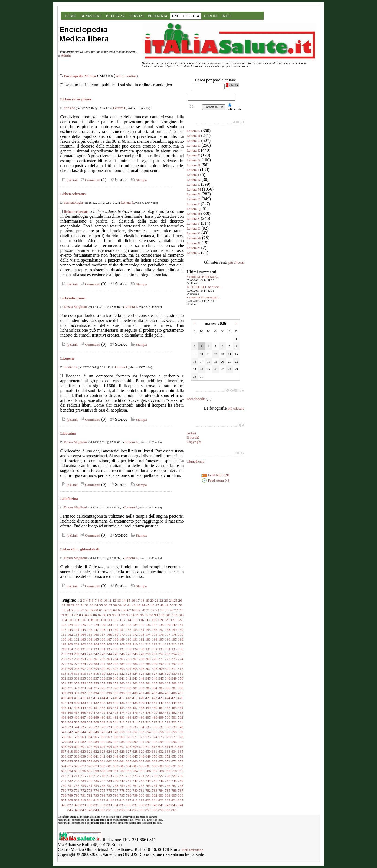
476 (135, 712)
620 (83, 751)
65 (120, 610)
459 (148, 708)
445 (181, 703)
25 (175, 600)
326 (148, 673)
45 (148, 605)
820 (148, 800)
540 (181, 727)
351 (64, 683)
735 (90, 781)
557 (168, 732)
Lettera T (193, 223)
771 (77, 790)
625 (116, 751)
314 (70, 673)
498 (155, 717)
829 (83, 805)
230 (142, 649)
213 (155, 644)
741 (129, 781)
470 (96, 712)
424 (168, 698)
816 (122, 800)
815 (116, 800)
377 (109, 688)
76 (171, 610)
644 (116, 756)
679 (96, 766)
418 (129, 698)
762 (142, 786)
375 (96, 688)
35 (101, 605)
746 (161, 781)
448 (77, 708)
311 (174, 669)
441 (155, 703)
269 (148, 659)
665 (129, 761)
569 (122, 737)
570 (129, 737)
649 (148, 756)
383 (148, 688)
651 (161, 756)
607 (122, 747)
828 (77, 805)
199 (64, 644)
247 (129, 654)
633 (168, 751)
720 (116, 776)
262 (103, 659)
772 (83, 790)
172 (135, 634)
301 (109, 669)
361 (129, 683)
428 (70, 703)
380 (129, 688)
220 (77, 649)
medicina (71, 367)
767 (174, 786)
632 (161, 751)
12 (114, 600)
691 (174, 766)
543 (77, 732)
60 (96, 610)
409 (70, 698)
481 (168, 712)
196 (168, 639)
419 (135, 698)
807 (64, 800)
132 (122, 625)
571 (135, 737)
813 (103, 800)
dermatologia (73, 202)
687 (148, 766)
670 (161, 761)
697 (90, 771)
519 (168, 722)
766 (168, 786)
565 (96, 737)
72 (153, 610)
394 (96, 693)
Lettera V (194, 233)
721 (122, 776)
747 (168, 781)
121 (173, 620)
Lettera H (194, 165)
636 (64, 756)
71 (148, 610)
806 (181, 795)
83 (81, 615)
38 (115, 605)
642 (103, 756)
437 (129, 703)
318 (96, 673)
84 (86, 615)
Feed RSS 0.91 (216, 475)
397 (116, 693)
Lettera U (194, 228)
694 (70, 771)
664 (122, 761)
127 (90, 625)
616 (181, 747)
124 (70, 625)
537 (161, 727)
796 (116, 795)
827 (70, 805)
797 (122, 795)
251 (155, 654)
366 (161, 683)
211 (142, 644)
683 (122, 766)
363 (142, 683)
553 (142, 732)
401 (142, 693)
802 (155, 795)
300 (103, 669)
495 (135, 717)
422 (155, 698)
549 (116, 732)
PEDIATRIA (158, 16)
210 (135, 644)
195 (161, 639)
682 (116, 766)
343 (135, 678)
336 (90, 678)
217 (181, 644)
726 (155, 776)
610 (142, 747)
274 (181, 659)
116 (141, 620)
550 (122, 732)
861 (174, 810)
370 (64, 688)
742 (135, 781)
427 (64, 703)
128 (96, 625)
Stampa (138, 180)
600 (77, 747)
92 (123, 615)
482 (174, 712)
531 (122, 727)
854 (129, 810)
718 (103, 776)
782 (148, 790)
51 (176, 605)
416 (116, 698)
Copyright (194, 442)
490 (103, 717)
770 (70, 790)
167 (103, 634)
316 (83, 673)
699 (103, 771)
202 (83, 644)
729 (174, 776)
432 (96, 703)
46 (153, 605)
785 (168, 790)
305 (135, 669)
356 (96, 683)
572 (142, 737)
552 (135, 732)
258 (77, 659)
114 (129, 620)
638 (77, 756)
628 (135, 751)
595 (168, 742)
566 (103, 737)
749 (181, 781)
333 (70, 678)
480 (161, 712)
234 (168, 649)
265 (122, 659)
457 (135, 708)
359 (116, 683)
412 (90, 698)
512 (122, 722)
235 (174, 649)
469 (90, 712)
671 (168, 761)
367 (168, 683)
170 (122, 634)
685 (135, 766)
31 (82, 605)
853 (122, 810)
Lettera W (194, 238)
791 (83, 795)
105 (71, 620)
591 (142, 742)
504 (70, 722)
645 (122, 756)
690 (168, 766)
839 (148, 805)
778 (122, 790)
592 (148, 742)
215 (168, 644)
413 (96, 698)
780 (135, 790)
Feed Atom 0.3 (215, 480)
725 (148, 776)
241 (90, 654)
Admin (66, 55)
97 (147, 615)
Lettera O (194, 199)
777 (116, 790)
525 (83, 727)
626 (122, 751)
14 (124, 600)
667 (142, 761)
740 (122, 781)
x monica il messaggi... (203, 297)
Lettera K (194, 180)
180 (64, 639)
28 (68, 605)
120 (167, 620)
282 (109, 664)
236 (181, 649)
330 (174, 673)
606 (116, 747)
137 (155, 625)
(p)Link (69, 180)
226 (116, 649)
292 (174, 664)
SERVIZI (137, 16)
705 (142, 771)
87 (100, 615)
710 (174, 771)
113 (122, 620)
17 (138, 600)
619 (77, 751)
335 (83, 678)
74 (162, 610)
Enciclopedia (196, 399)
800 (142, 795)
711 (181, 771)
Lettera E (193, 150)
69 (138, 610)
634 (174, 751)
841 (161, 805)
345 (148, 678)
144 (77, 630)
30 (78, 605)
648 (142, 756)
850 (103, 810)
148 (103, 630)
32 (87, 605)
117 (148, 620)
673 (181, 761)
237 (64, 654)
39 (120, 605)
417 (122, 698)
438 (135, 703)
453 (109, 708)
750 (64, 786)
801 (148, 795)
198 (181, 639)
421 (148, 698)
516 (148, 722)
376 (103, 688)
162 (70, 634)
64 (115, 610)
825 (181, 800)
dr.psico (70, 108)
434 (109, 703)
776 (109, 790)
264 (116, 659)
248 (135, 654)
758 (116, 786)
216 (174, 644)
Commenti (90, 180)
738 (109, 781)
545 (90, 732)
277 (77, 664)
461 (161, 708)
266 (129, 659)
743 (142, 781)
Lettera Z (193, 253)
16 (133, 600)
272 (168, 659)
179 (181, 634)
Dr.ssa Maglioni (75, 307)
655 (64, 761)
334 (77, 678)
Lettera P (193, 204)
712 (64, 776)
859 (161, 810)
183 (83, 639)
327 (155, 673)
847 (83, 810)
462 (168, 708)
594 (161, 742)
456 (129, 708)
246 (122, 654)
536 (155, 727)
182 (77, 639)
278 (83, 664)
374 (90, 688)
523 (70, 727)
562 (77, 737)
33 (92, 605)
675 (70, 766)
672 (174, 761)
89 (109, 615)
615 (174, 747)
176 (161, 634)
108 (90, 620)
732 (70, 781)
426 (181, 698)
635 (181, 751)
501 (174, 717)
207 (116, 644)
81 (72, 615)
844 (181, 805)
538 (168, 727)
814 (109, 800)
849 (96, 810)
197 (174, 639)
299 (96, 669)
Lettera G (194, 160)
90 (114, 615)
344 (142, 678)
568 (116, 737)
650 (155, 756)
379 (122, 688)
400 (135, 693)
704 (135, 771)
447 (70, 708)
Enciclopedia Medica (80, 76)
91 (118, 615)
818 (135, 800)
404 (161, 693)
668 (148, 761)
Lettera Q (194, 209)
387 (174, 688)
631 (155, 751)
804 (168, 795)
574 (155, 737)
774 (96, 790)
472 (109, 712)
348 (168, 678)
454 (116, 708)
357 (103, 683)
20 (152, 600)
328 (161, 673)
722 (129, 776)
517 (155, 722)
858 (155, 810)
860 (168, 810)
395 (103, 693)
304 (129, 669)
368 (174, 683)
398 (122, 693)
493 (122, 717)
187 (109, 639)
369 (181, 683)
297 (83, 669)
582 (83, 742)
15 (128, 600)
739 (116, 781)
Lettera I (193, 170)
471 (103, 712)
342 (129, 678)
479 (155, 712)
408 (64, 698)
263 (109, 659)
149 (109, 630)
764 (155, 786)
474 (122, 712)
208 (122, 644)
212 (148, 644)
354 (83, 683)
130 (109, 625)
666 (135, 761)
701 (116, 771)
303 (122, 669)
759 (122, 786)
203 (90, 644)
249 (142, 654)
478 (148, 712)
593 (155, 742)
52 (181, 605)
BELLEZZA (115, 16)
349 (174, 678)
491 (109, 717)
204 (96, 644)
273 (174, 659)
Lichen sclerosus (73, 194)
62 (106, 610)
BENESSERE (91, 16)
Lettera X (194, 243)
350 (181, 678)
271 (161, 659)
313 (64, 673)
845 (70, 810)
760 (129, 786)
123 (64, 625)
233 (161, 649)
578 (181, 737)
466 (70, 712)
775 (103, 790)
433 (103, 703)
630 (148, 751)
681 (109, 766)
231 (148, 649)
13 (119, 600)
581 (77, 742)
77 (176, 610)
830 (90, 805)
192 (142, 639)
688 (155, 766)
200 (70, 644)
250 (148, 654)
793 (96, 795)
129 (103, 625)
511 (116, 722)
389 (64, 693)
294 (64, 669)
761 (135, 786)
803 (161, 795)
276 (70, 664)
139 (168, 625)
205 (103, 644)
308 (155, 669)
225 (109, 649)
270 (155, 659)
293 (181, 664)
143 (70, 630)
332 (64, 678)
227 (122, 649)
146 (90, 630)
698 (96, 771)
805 (174, 795)
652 (168, 756)
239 (77, 654)
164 (83, 634)
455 (122, 708)
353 (77, 683)
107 (84, 620)
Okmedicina (196, 461)
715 (83, 776)
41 (129, 605)
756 (103, 786)
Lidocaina (68, 433)
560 (64, 737)
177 (168, 634)
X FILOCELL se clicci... (205, 287)
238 (70, 654)
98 (151, 615)
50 (171, 605)
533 (135, 727)
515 (142, 722)
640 (90, 756)
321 (116, 673)
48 (162, 605)
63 (110, 610)
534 (142, 727)
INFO (226, 16)
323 (129, 673)
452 (103, 708)
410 (77, 698)
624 (109, 751)
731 (64, 781)
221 (83, 649)
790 (77, 795)
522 (64, 727)
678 (90, 766)
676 (77, 766)
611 (148, 747)
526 (90, 727)
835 (122, 805)
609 (135, 747)
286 (135, 664)
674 (64, 766)
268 (142, 659)
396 (109, 693)
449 (83, 708)
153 (135, 630)
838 (142, 805)
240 (83, 654)
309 (161, 669)
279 (90, 664)
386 (168, 688)
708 (161, 771)
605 (109, 747)
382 (142, 688)
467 (77, 712)
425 (174, 698)
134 (135, 625)
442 (161, 703)
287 (142, 664)
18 (142, 600)
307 (148, 669)
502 (181, 717)
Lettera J (193, 175)
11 (110, 600)
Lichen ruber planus (76, 99)
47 (157, 605)
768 (181, 786)
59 (92, 610)
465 (64, 712)
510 (109, 722)
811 (90, 800)
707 (155, 771)
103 (181, 615)
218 (64, 649)
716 (90, 776)
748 (174, 781)
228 (129, 649)
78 (181, 610)
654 (181, 756)
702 (122, 771)
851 (109, 810)
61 (101, 610)
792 (90, 795)
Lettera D (194, 146)
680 (103, 766)
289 (155, 664)
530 (116, 727)
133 (129, 625)
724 (142, 776)
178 (174, 634)
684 (129, 766)
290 (161, 664)
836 (129, 805)
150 (116, 630)
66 (124, 610)
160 (181, 630)
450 (90, 708)
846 (77, 810)
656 (70, 761)
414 (103, 698)
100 (162, 615)
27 (63, 605)
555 (155, 732)
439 (142, 703)
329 (168, 673)
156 (155, 630)
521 (181, 722)
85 (90, 615)
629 (142, 751)
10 (105, 600)
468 (83, 712)
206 (109, 644)
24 (171, 600)
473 (116, 712)
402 (148, 693)
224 (103, 649)
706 (148, 771)
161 (64, 634)
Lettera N (194, 194)
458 (142, 708)
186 (103, 639)
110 (103, 620)
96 (142, 615)
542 (70, 732)
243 (103, 654)
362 (135, 683)
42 (134, 605)
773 (90, 790)
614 (168, 747)
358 (109, 683)
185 (96, 639)
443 (168, 703)
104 (64, 620)
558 (174, 732)
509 (103, 722)
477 (142, 712)
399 (129, 693)
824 (174, 800)
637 (70, 756)
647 (135, 756)
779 (129, 790)
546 (96, 732)
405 (168, 693)
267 (135, 659)
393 (90, 693)
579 (64, 742)
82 (76, 615)
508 (96, 722)
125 (77, 625)
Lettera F (193, 155)
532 (129, 727)
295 (70, 669)
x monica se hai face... (203, 277)
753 (83, 786)
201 (77, 644)
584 (96, 742)
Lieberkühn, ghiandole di (80, 549)
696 (83, 771)
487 (83, 717)
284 (122, 664)
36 (106, 605)
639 (83, 756)
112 (116, 620)
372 (77, 688)
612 (155, 747)
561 (70, 737)
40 (124, 605)
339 (109, 678)
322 (122, 673)
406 (174, 693)
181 (70, 639)
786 (174, 790)
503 (64, 722)
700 (109, 771)
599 (70, 747)
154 (142, 630)
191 (135, 639)
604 (103, 747)
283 (116, 664)
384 (155, 688)
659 (90, 761)
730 (181, 776)
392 (83, 693)
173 (142, 634)
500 (168, 717)
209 (129, 644)
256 (64, 659)
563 (83, 737)
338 (103, 678)
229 (135, 649)
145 (83, 630)
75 (167, 610)
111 (109, 620)
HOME (71, 16)
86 (95, 615)
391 (77, 693)
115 (135, 620)
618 (70, 751)
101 (168, 615)
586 (109, 742)
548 (109, 732)
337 (96, 678)
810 (83, 800)
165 (90, 634)
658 (83, 761)
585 (103, 742)
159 (174, 630)
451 (96, 708)
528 (103, 727)
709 (168, 771)
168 (109, 634)
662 (109, 761)
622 (96, 751)
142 (64, 630)
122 (180, 620)
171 (129, 634)
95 (137, 615)
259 (83, 659)
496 (142, 717)
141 (181, 625)
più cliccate (236, 408)
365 (155, 683)
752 (77, 786)
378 (116, 688)
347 (161, 678)
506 (83, 722)
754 (90, 786)
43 (138, 605)
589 (129, 742)
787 (181, 790)
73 (157, 610)
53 (63, 610)
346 (155, 678)
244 (109, 654)
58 (87, 610)
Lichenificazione (73, 298)
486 (77, 717)
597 (181, 742)
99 (156, 615)
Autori (191, 433)
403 (155, 693)
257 (70, 659)
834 (116, 805)
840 (155, 805)
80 (67, 615)
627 (129, 751)
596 (174, 742)
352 (70, 683)
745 (155, 781)
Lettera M (194, 189)
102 (175, 615)
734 (83, 781)
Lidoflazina (69, 499)
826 (64, 805)
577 (174, 737)
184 (90, 639)
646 (129, 756)
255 (181, 654)
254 (174, 654)
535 (148, 727)
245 (116, 654)
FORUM (211, 16)
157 (161, 630)
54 (68, 610)
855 (135, 810)
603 (96, 747)
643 (109, 756)
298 (90, 669)
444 (174, 703)
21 (157, 600)
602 (90, 747)
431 (90, 703)
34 (96, 605)
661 (103, 761)
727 (161, 776)
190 (129, 639)
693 (64, 771)
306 (142, 669)
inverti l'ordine (126, 76)
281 (103, 664)
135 (142, 625)
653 (174, 756)
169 (116, 634)
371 (70, 688)
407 (181, 693)
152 (129, 630)
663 (116, 761)
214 (161, 644)
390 (70, 693)
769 (64, 790)
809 (77, 800)
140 (174, 625)
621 (90, 751)
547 (103, 732)
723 (135, 776)
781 (142, 790)
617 (64, 751)
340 (116, 678)
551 (129, 732)
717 (96, 776)
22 (161, 600)
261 (96, 659)
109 (97, 620)
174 (148, 634)
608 (129, 747)
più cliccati (236, 262)
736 (96, 781)
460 (155, 708)
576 (168, 737)
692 (181, 766)
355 (90, 683)
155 (148, 630)
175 (155, 634)
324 (135, 673)
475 (129, 712)
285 (129, 664)
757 (109, 786)
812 (96, 800)
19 (147, 600)
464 (181, 708)
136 (148, 625)
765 (161, 786)
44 (143, 605)
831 (96, 805)
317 (90, 673)
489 (96, 717)
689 (161, 766)
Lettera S (193, 219)
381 (135, 688)
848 (90, 810)
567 (109, 737)
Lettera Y (194, 248)
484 (64, 717)
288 (148, 664)
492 (116, 717)
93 (128, 615)
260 (90, 659)
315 (77, 673)
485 (70, 717)
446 (64, 708)
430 (83, 703)
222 (90, 649)
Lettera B (194, 136)
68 (134, 610)
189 (122, 639)
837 (135, 805)
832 (103, 805)
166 (96, 634)
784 (161, 790)
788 (64, 795)
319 (103, 673)
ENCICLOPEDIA (186, 16)
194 (155, 639)
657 (77, 761)
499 (161, 717)
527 (96, 727)
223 (96, 649)
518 (161, 722)
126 (83, 625)
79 (62, 615)
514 (135, 722)
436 (122, 703)
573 (148, 737)
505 (77, 722)
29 (73, 605)
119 (160, 620)
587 (116, 742)
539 (174, 727)
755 (96, 786)
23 (166, 600)
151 (122, 630)
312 (181, 669)
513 (129, 722)
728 (168, 776)
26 (180, 600)
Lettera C (194, 141)
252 (161, 654)
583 (90, 742)
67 (129, 610)
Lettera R (194, 214)
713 (70, 776)
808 (70, 800)
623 (103, 751)
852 (116, 810)
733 (77, 781)
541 (64, 732)
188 (116, 639)
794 (103, 795)
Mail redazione (192, 850)
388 (181, 688)
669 (155, 761)
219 (70, 649)
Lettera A (194, 131)
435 (116, 703)
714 (77, 776)
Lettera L (119, 108)
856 (142, 810)
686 (142, 766)
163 (77, 634)
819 (142, 800)
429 (77, 703)
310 (168, 669)
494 (129, 717)
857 (148, 810)
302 (116, 669)
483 (181, 712)
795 (109, 795)
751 (70, 786)
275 (64, 664)
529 (109, 727)
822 (161, 800)
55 (73, 610)
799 (135, 795)
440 (148, 703)
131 (116, 625)
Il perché (193, 437)
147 (96, 630)
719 (109, 776)
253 (168, 654)
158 (168, 630)
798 (129, 795)
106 (77, 620)
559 (181, 732)
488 (90, 717)
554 (148, 732)
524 (77, 727)
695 (77, 771)
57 (82, 610)
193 (148, 639)
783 (155, 790)
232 (155, 649)
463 (174, 708)
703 (129, 771)
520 (174, 722)
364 (148, 683)
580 (70, 742)
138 (161, 625)
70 (143, 610)
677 (83, 766)
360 (122, 683)
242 (96, 654)
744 (148, 781)
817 (129, 800)
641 (96, 756)
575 (161, 737)
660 (96, 761)
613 (161, 747)
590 (135, 742)
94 (132, 615)
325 (142, 673)
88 (104, 615)
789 (70, 795)
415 (109, 698)
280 (96, 664)
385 (161, 688)
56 (78, 610)
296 (77, 669)
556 (161, 732)
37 (110, 605)
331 (181, 673)
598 (64, 747)
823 (168, 800)
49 (167, 605)
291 (168, 664)
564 (90, 737)
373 (83, 688)
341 (122, 678)
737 (103, 781)
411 (83, 698)
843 (174, 805)
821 (155, 800)
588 (122, 742)
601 (83, 747)
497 (148, 717)
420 (142, 698)
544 (83, 732)
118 (154, 620)
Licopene (67, 358)
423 (161, 698)
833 (109, 805)
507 (90, 722)
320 (109, 673)
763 (148, 786)
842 (168, 805)
